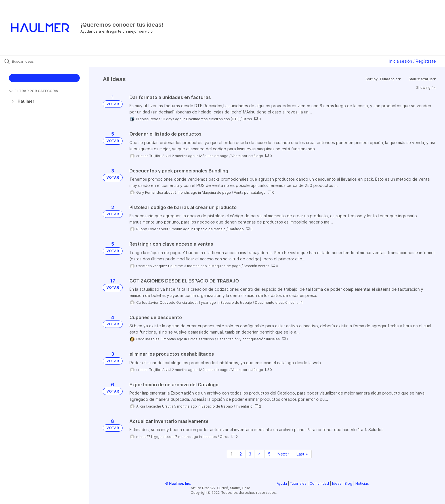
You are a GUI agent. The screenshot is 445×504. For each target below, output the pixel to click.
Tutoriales (298, 483)
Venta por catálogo (247, 156)
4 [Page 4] (260, 454)
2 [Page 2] (241, 454)
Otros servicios (201, 339)
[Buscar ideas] (52, 61)
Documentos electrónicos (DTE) (213, 119)
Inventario (244, 406)
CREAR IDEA (44, 78)
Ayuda (282, 483)
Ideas (337, 483)
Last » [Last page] (302, 454)
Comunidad (319, 483)
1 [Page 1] (231, 454)
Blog (348, 483)
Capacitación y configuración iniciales (248, 339)
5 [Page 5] (269, 454)
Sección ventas (256, 266)
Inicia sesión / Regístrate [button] (413, 61)
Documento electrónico (275, 302)
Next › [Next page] (284, 454)
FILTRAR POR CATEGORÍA (34, 91)
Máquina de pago (214, 156)
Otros (247, 119)
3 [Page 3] (250, 454)
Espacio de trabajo (210, 229)
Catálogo (236, 229)
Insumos (210, 437)
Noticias (362, 483)
